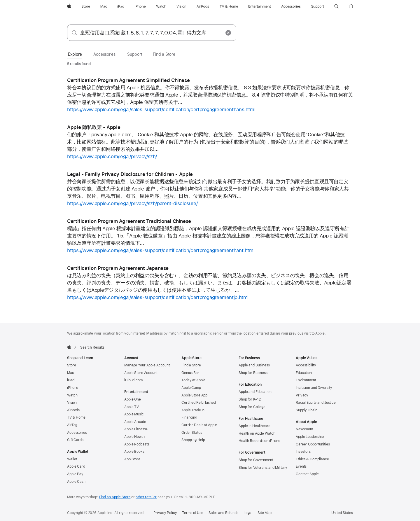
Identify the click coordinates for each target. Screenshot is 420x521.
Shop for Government (256, 460)
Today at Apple (193, 380)
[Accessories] (291, 6)
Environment (306, 380)
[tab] (75, 55)
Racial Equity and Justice (316, 403)
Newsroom (304, 429)
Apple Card (76, 466)
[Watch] (161, 6)
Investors (303, 452)
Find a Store (191, 365)
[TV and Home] (229, 6)
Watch (72, 395)
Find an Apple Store (115, 497)
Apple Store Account (141, 373)
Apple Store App (194, 395)
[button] (336, 6)
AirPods (73, 410)
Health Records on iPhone (259, 441)
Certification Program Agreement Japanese (118, 268)
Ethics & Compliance (312, 459)
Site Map (265, 513)
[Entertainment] (260, 6)
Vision (72, 403)
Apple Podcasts (137, 444)
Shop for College (252, 407)
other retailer (146, 497)
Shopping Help (193, 440)
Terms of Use (193, 513)
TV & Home (76, 417)
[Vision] (181, 6)
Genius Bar (190, 373)
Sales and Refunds (223, 513)
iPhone (73, 388)
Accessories (77, 433)
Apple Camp (191, 388)
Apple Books (134, 452)
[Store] (86, 6)
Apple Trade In (193, 410)
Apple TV (132, 407)
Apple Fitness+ (136, 429)
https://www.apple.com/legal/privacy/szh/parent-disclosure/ (132, 203)
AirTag (72, 425)
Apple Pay (75, 474)
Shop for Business (253, 373)
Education (304, 373)
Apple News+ (135, 437)
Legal (248, 513)
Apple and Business (254, 365)
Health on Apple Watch (257, 433)
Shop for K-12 (250, 399)
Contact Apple (307, 474)
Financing (189, 417)
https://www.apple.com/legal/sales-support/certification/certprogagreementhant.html (161, 250)
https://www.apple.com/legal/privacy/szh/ (112, 156)
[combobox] (152, 33)
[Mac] (104, 6)
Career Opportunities (313, 444)
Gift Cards (75, 440)
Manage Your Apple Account (147, 365)
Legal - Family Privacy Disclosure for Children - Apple (130, 174)
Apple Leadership (310, 437)
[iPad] (121, 6)
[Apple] (69, 6)
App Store (132, 459)
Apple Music (134, 414)
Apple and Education (255, 392)
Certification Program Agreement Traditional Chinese (129, 221)
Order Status (192, 433)
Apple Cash (76, 482)
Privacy (302, 395)
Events (301, 466)
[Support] (318, 6)
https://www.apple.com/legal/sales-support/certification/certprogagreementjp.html (158, 297)
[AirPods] (203, 6)
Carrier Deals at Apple (199, 425)
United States (342, 513)
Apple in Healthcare (254, 426)
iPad (71, 380)
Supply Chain (307, 410)
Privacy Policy (165, 513)
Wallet (72, 459)
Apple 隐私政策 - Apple (94, 127)
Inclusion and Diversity (314, 388)
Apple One (133, 399)
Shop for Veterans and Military (263, 468)
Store (71, 365)
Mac (71, 373)
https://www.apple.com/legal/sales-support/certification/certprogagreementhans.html (161, 109)
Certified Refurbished (198, 403)
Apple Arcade (135, 422)
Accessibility (306, 365)
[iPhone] (140, 6)
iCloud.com (133, 380)
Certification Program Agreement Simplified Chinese (128, 80)
